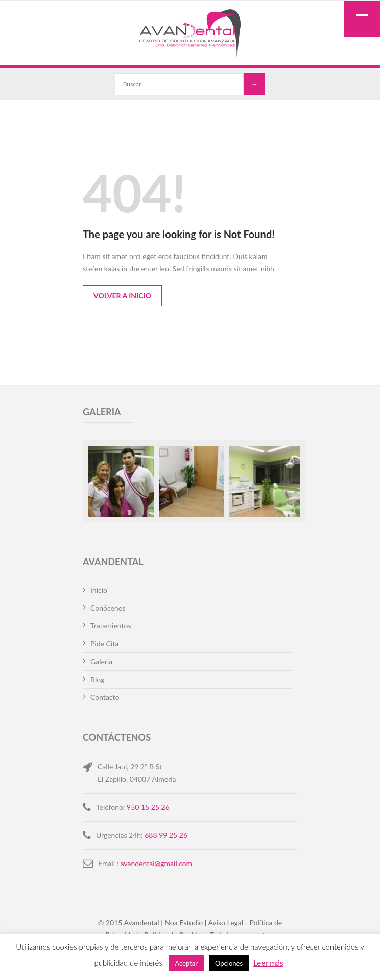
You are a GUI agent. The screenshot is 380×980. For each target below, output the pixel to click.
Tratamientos (111, 626)
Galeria (101, 661)
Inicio (99, 590)
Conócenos (108, 608)
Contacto (105, 697)
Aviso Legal (225, 923)
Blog (97, 679)
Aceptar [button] (186, 963)
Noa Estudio (184, 923)
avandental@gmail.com (156, 863)
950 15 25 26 (148, 807)
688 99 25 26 (166, 835)
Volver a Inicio (122, 296)
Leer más (268, 963)
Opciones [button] (229, 963)
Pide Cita (104, 644)
